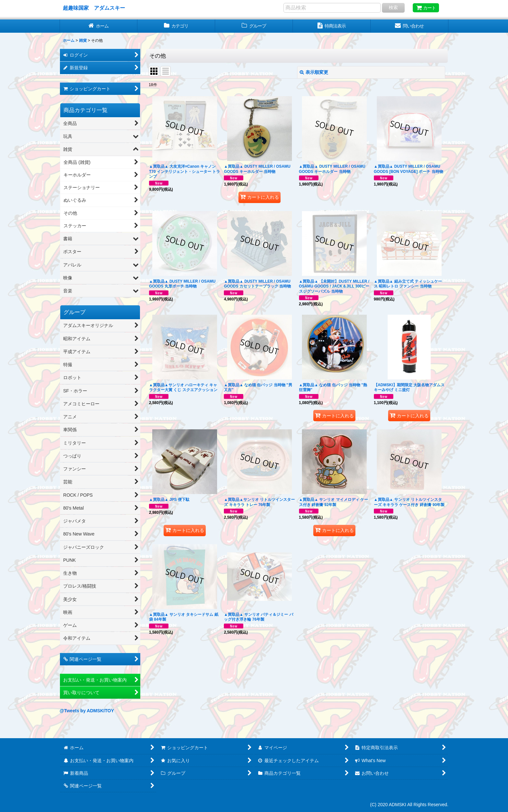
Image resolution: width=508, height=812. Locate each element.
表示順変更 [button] (314, 72)
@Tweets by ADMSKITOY (87, 711)
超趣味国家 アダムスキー (94, 8)
